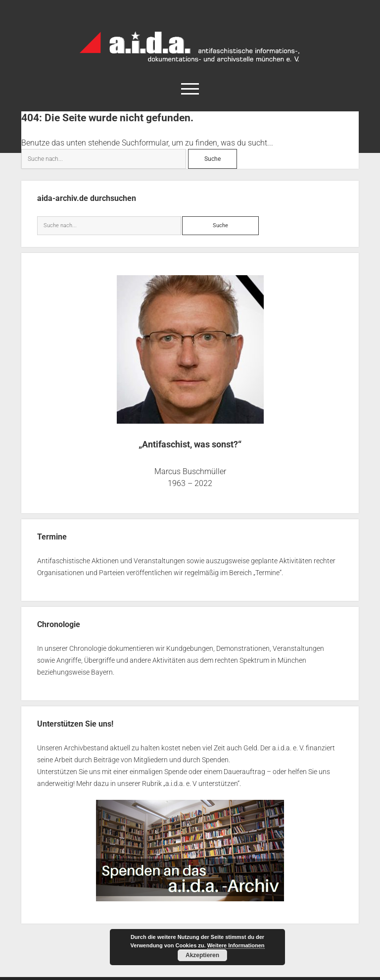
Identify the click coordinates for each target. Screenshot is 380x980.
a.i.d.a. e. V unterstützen (201, 784)
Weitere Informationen (236, 945)
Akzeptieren (202, 955)
